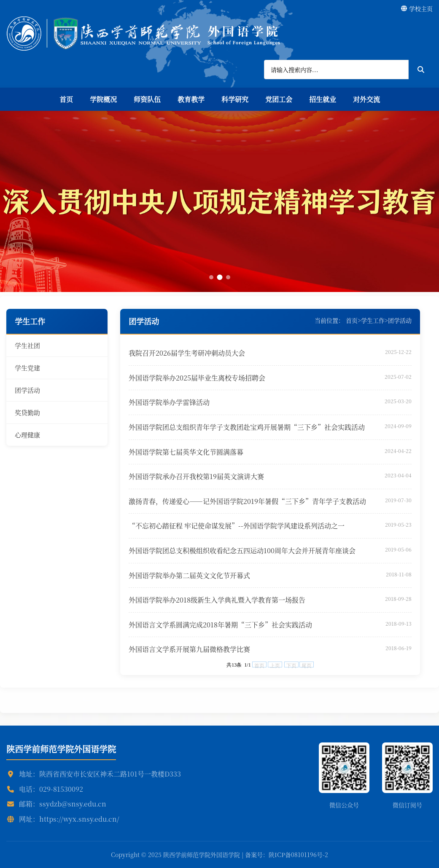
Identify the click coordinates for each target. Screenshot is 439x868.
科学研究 (235, 99)
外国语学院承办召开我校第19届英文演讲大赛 (196, 476)
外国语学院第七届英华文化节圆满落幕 (186, 452)
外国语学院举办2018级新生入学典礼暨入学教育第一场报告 (217, 600)
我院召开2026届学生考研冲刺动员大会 (187, 353)
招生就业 (323, 99)
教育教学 (191, 99)
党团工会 (279, 99)
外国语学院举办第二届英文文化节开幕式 (189, 575)
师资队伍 (147, 99)
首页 (66, 99)
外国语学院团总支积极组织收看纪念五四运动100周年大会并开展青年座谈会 (242, 551)
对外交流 (366, 99)
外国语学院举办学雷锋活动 (169, 402)
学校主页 (417, 8)
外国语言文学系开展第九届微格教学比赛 (189, 649)
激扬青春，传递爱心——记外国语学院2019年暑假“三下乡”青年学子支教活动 (247, 501)
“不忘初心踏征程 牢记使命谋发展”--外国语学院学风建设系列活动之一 (237, 526)
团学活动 (27, 390)
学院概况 (103, 99)
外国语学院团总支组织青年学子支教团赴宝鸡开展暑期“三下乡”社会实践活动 (247, 427)
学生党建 (27, 368)
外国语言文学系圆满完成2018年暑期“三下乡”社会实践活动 (220, 625)
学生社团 (27, 345)
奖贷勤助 (27, 412)
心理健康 (27, 435)
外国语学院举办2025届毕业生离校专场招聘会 (197, 378)
